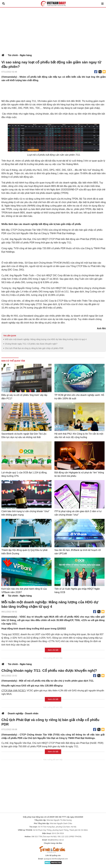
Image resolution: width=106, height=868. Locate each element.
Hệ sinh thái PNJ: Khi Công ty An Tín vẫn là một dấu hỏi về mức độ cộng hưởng (79, 436)
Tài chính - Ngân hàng (20, 55)
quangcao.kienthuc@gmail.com (56, 859)
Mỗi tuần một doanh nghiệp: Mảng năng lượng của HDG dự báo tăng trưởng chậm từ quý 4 (46, 339)
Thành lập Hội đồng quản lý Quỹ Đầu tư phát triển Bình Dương (24, 552)
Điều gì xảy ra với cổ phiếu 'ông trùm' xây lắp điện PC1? (24, 397)
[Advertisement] (53, 29)
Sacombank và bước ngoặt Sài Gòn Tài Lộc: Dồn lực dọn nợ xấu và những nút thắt (24, 436)
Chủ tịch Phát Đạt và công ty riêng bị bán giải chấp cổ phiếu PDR (34, 348)
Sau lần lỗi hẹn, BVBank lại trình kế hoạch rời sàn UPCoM (78, 552)
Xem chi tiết (53, 650)
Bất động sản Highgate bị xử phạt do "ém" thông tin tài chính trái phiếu (79, 474)
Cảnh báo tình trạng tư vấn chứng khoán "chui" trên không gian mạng (25, 513)
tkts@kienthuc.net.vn (56, 840)
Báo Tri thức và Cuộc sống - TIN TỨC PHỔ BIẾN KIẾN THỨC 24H (53, 4)
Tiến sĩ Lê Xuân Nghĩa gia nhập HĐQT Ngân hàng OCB (77, 591)
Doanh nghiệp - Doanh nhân (23, 713)
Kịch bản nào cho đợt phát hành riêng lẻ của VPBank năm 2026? (24, 591)
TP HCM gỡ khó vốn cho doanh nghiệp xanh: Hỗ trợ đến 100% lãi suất (79, 397)
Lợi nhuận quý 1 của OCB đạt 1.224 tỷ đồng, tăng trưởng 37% (24, 474)
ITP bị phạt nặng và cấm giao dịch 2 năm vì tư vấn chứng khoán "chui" (78, 513)
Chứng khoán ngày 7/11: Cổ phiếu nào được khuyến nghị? (31, 344)
